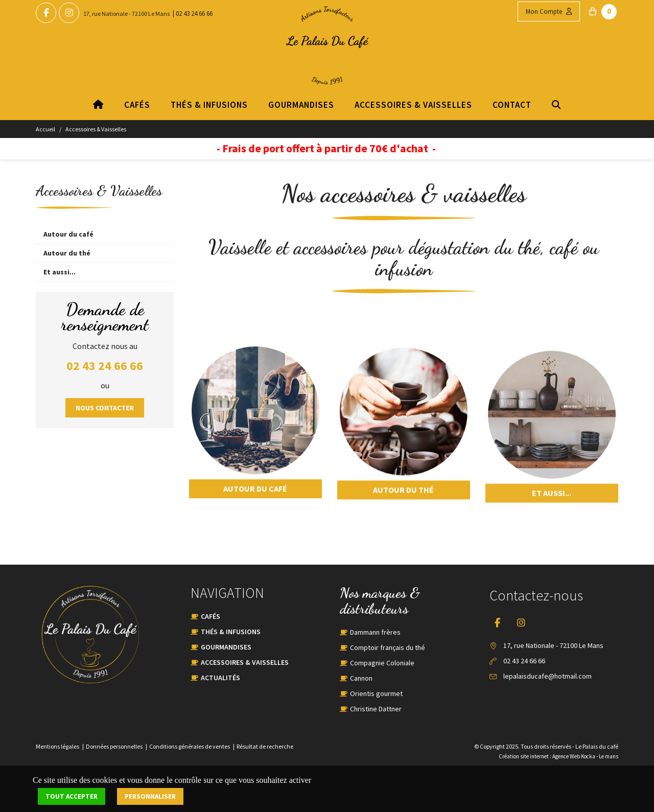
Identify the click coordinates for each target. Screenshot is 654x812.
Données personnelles (114, 746)
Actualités (220, 678)
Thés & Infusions (209, 105)
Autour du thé (67, 253)
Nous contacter (105, 408)
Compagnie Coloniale (382, 663)
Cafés (137, 105)
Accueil (45, 129)
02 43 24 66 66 (194, 14)
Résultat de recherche (265, 746)
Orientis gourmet (376, 693)
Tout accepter (72, 796)
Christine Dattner (376, 709)
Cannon (361, 678)
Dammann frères (375, 632)
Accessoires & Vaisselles (413, 105)
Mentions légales (57, 746)
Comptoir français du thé (388, 647)
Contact (512, 105)
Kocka (588, 756)
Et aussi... (60, 272)
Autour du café (68, 234)
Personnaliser (150, 796)
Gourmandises (301, 105)
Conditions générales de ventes (190, 746)
